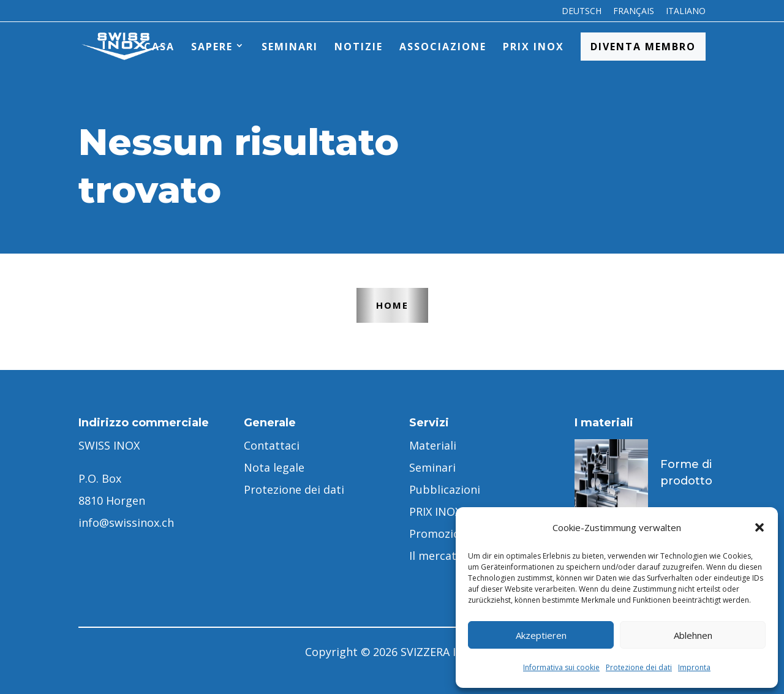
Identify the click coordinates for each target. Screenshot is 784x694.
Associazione (443, 47)
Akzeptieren (541, 635)
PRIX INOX (533, 47)
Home (392, 305)
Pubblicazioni (445, 489)
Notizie (359, 47)
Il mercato (436, 556)
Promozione (441, 534)
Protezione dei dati (639, 667)
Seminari (290, 47)
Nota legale (274, 467)
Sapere (212, 47)
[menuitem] (582, 14)
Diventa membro (643, 47)
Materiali (433, 445)
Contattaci (272, 445)
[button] (759, 527)
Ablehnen (693, 635)
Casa (159, 47)
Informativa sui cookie (561, 667)
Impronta (694, 667)
